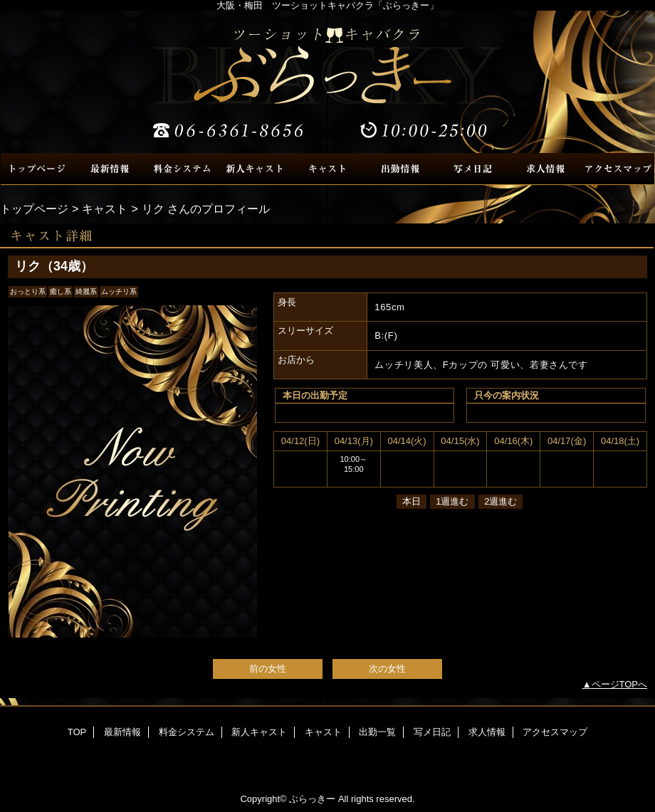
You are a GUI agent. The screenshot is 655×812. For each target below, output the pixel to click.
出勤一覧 (400, 169)
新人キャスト (255, 169)
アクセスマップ (618, 169)
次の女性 (387, 669)
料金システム (182, 169)
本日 (412, 501)
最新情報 (110, 169)
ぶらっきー (327, 82)
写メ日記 (473, 169)
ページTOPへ (620, 684)
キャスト (327, 169)
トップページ (34, 209)
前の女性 (268, 669)
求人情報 (545, 169)
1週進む (452, 501)
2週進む (501, 501)
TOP (37, 169)
